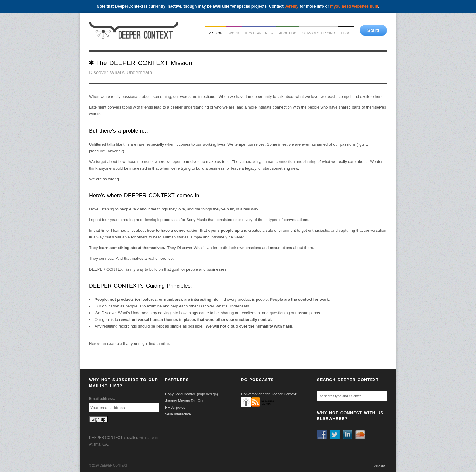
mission (216, 33)
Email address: (102, 399)
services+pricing (319, 33)
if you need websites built (354, 6)
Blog (346, 33)
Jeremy (292, 6)
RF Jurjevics (175, 408)
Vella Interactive (178, 414)
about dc (288, 33)
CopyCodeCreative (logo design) (191, 394)
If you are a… (259, 33)
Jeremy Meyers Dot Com (185, 401)
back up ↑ (380, 465)
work (234, 33)
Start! (373, 30)
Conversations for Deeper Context (269, 394)
